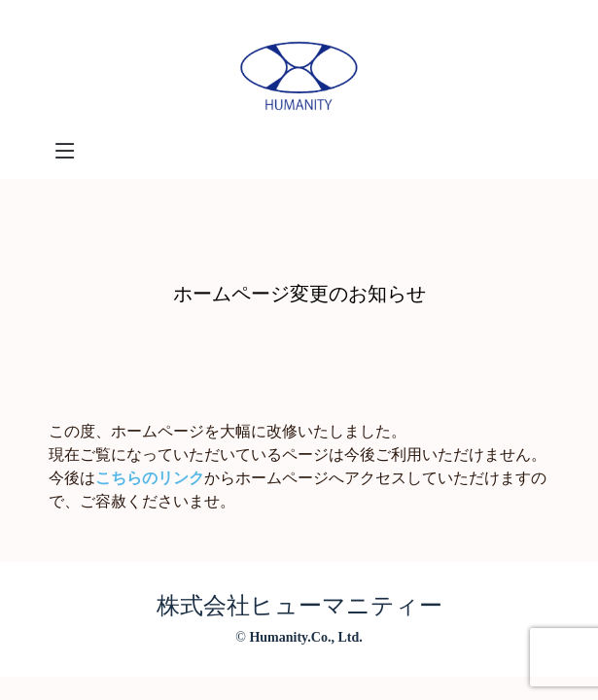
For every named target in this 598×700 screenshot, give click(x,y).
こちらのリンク (150, 478)
